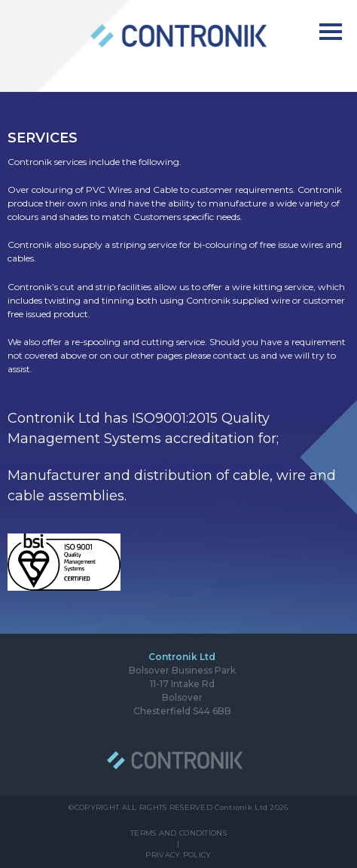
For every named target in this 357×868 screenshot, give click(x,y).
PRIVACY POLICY (178, 855)
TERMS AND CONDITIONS (178, 833)
